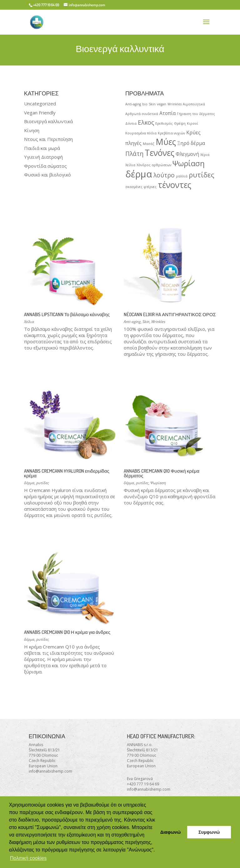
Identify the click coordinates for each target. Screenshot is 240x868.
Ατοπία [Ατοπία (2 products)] (167, 113)
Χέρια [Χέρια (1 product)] (205, 155)
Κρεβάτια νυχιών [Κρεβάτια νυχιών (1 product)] (171, 133)
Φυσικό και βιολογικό (47, 175)
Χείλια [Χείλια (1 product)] (130, 165)
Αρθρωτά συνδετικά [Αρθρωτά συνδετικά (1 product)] (142, 114)
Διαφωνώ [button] (171, 832)
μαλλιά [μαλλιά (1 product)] (182, 176)
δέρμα (29, 483)
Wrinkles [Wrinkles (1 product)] (175, 104)
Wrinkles (158, 322)
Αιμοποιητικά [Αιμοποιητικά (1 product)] (194, 104)
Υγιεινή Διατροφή (43, 157)
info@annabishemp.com (50, 771)
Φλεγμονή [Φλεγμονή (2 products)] (187, 154)
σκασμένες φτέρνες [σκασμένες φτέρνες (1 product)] (141, 187)
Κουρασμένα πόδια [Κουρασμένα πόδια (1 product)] (141, 133)
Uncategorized (40, 104)
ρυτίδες (42, 483)
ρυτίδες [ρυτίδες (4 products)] (202, 175)
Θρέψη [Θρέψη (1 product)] (180, 123)
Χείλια (29, 322)
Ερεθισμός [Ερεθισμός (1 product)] (164, 123)
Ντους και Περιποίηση (48, 139)
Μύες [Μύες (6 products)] (166, 142)
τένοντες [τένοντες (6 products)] (175, 185)
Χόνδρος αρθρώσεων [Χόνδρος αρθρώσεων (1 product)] (154, 165)
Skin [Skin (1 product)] (152, 104)
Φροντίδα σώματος (45, 166)
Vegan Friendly (40, 113)
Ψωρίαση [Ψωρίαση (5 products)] (189, 163)
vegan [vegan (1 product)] (162, 104)
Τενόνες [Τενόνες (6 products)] (160, 153)
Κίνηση (32, 130)
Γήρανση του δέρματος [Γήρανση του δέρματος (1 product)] (196, 114)
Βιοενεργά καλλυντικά (48, 121)
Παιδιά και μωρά (42, 148)
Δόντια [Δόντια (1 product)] (131, 123)
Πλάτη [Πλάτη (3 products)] (134, 154)
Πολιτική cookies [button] (28, 858)
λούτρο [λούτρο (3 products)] (164, 175)
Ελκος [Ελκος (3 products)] (146, 122)
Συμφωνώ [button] (209, 832)
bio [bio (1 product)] (145, 104)
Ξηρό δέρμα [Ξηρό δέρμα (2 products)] (191, 143)
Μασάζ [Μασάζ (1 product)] (149, 144)
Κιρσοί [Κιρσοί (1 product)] (192, 123)
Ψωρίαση (158, 483)
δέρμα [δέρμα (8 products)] (139, 174)
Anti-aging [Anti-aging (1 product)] (133, 104)
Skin (146, 322)
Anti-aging (132, 322)
